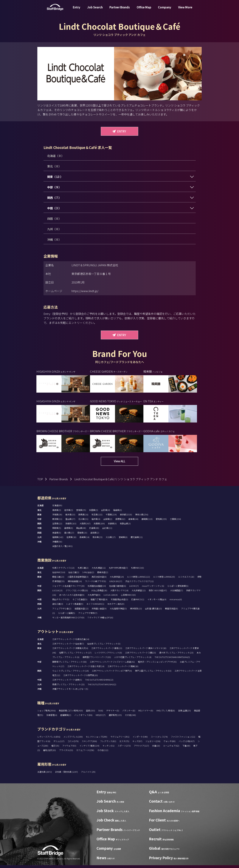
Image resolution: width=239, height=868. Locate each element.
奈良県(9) (112, 526)
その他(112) (103, 753)
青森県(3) (57, 513)
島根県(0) (69, 531)
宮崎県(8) (123, 540)
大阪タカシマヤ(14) (119, 593)
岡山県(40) (81, 531)
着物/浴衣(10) (49, 753)
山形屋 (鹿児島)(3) (153, 611)
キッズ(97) (137, 744)
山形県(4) (106, 513)
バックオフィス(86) (83, 718)
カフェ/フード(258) (85, 753)
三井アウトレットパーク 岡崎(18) (123, 669)
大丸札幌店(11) (99, 571)
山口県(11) (107, 531)
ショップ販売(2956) (46, 713)
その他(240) (130, 718)
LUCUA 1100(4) (111, 598)
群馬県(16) (83, 517)
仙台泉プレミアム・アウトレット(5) (104, 646)
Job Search (95, 10)
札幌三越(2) (83, 571)
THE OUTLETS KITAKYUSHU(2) (102, 687)
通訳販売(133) (115, 718)
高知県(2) (95, 535)
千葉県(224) (111, 517)
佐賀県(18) (71, 540)
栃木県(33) (70, 517)
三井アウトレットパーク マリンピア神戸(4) (112, 673)
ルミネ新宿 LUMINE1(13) (138, 579)
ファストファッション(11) (183, 739)
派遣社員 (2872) (45, 775)
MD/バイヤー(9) (146, 713)
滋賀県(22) (57, 526)
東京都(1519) (126, 517)
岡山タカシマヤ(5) (61, 602)
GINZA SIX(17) (116, 584)
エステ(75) (124, 744)
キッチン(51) (108, 748)
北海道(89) (57, 508)
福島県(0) (118, 513)
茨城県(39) (57, 517)
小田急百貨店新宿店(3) (78, 579)
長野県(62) (120, 522)
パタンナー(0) (129, 713)
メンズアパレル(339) (73, 739)
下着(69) (186, 748)
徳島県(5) (57, 535)
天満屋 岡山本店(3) (119, 602)
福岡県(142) (58, 540)
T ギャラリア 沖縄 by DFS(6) (100, 620)
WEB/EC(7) (101, 718)
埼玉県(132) (97, 517)
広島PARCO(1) (138, 602)
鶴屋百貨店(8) (172, 611)
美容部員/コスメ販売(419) (71, 713)
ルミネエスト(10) (186, 579)
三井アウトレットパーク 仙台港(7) (68, 646)
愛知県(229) (161, 522)
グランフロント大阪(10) (77, 593)
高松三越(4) (58, 607)
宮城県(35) (81, 513)
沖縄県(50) (57, 544)
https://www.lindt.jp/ (85, 291)
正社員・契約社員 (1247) (67, 775)
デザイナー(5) (113, 713)
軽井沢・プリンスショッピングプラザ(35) (157, 665)
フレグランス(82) (108, 744)
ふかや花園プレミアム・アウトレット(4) (133, 660)
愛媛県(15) (82, 535)
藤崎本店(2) (103, 575)
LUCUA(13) (57, 593)
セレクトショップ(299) (97, 739)
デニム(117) (59, 744)
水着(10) (156, 748)
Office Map (144, 10)
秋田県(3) (94, 513)
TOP (40, 482)
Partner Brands (120, 10)
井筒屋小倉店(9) (99, 611)
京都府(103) (71, 526)
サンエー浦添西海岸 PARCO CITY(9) (68, 620)
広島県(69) (94, 531)
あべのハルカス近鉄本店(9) (72, 598)
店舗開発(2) (66, 718)
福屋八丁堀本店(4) (99, 602)
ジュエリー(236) (153, 744)
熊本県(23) (98, 540)
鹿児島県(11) (137, 540)
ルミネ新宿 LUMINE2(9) (164, 579)
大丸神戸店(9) (94, 598)
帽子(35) (55, 748)
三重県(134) (175, 522)
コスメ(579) (73, 744)
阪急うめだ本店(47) (158, 593)
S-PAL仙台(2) (88, 575)
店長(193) (91, 713)
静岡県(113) (147, 522)
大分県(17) (111, 540)
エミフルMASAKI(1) (95, 607)
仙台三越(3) (74, 575)
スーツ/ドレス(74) (159, 739)
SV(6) (101, 713)
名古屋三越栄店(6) (118, 589)
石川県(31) (83, 522)
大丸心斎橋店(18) (99, 593)
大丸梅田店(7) (177, 593)
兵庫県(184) (99, 526)
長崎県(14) (84, 540)
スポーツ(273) (124, 748)
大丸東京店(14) (117, 579)
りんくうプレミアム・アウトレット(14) (70, 673)
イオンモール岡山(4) (157, 602)
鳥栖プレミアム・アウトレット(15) (68, 687)
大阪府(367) (85, 526)
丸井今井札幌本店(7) (118, 571)
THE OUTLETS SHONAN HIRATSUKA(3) (172, 660)
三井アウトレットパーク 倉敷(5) (67, 682)
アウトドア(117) (141, 748)
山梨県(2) (108, 522)
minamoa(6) (176, 602)
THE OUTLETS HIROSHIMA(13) (99, 682)
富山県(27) (70, 522)
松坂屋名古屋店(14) (97, 589)
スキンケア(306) (89, 744)
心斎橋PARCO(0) (128, 598)
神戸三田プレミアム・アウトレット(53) (153, 673)
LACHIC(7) (134, 589)
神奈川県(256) (142, 517)
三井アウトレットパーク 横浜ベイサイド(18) (146, 651)
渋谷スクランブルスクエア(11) (139, 584)
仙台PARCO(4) (59, 575)
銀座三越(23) (58, 579)
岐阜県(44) (133, 522)
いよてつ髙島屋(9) (75, 607)
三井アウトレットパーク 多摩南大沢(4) (70, 651)
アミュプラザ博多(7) (88, 616)
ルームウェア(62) (171, 748)
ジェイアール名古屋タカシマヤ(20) (68, 589)
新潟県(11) (57, 522)
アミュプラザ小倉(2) (62, 611)
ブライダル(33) (66, 753)
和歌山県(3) (125, 526)
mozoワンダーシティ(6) (153, 589)
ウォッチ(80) (170, 744)
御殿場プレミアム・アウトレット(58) (69, 665)
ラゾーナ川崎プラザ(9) (96, 584)
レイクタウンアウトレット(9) (108, 655)
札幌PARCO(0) (138, 571)
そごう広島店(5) (80, 602)
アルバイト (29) (88, 775)
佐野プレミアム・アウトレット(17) (75, 655)
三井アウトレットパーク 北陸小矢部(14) (86, 669)
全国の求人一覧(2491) (62, 549)
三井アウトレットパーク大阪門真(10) (81, 678)
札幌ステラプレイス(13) (63, 571)
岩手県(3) (69, 513)
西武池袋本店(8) (99, 579)
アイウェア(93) (69, 748)
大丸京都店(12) (139, 593)
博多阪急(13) (136, 611)
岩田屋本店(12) (82, 611)
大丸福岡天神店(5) (118, 611)
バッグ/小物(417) (187, 744)
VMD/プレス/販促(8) (166, 713)
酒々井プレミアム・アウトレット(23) (176, 655)
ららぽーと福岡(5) (67, 616)
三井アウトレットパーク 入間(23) (141, 655)
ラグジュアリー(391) (120, 739)
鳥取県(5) (57, 531)
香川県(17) (69, 535)
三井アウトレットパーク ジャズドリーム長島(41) (112, 665)
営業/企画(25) (184, 713)
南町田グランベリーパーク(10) (97, 660)
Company (165, 10)
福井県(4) (96, 522)
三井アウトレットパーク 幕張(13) (107, 651)
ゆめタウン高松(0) (116, 607)
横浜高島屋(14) (75, 584)
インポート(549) (140, 739)
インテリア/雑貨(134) (89, 748)
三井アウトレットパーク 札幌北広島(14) (71, 642)
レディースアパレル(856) (49, 739)
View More (185, 10)
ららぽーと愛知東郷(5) (178, 589)
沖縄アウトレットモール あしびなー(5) (70, 692)
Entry (77, 10)
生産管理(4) (52, 718)
